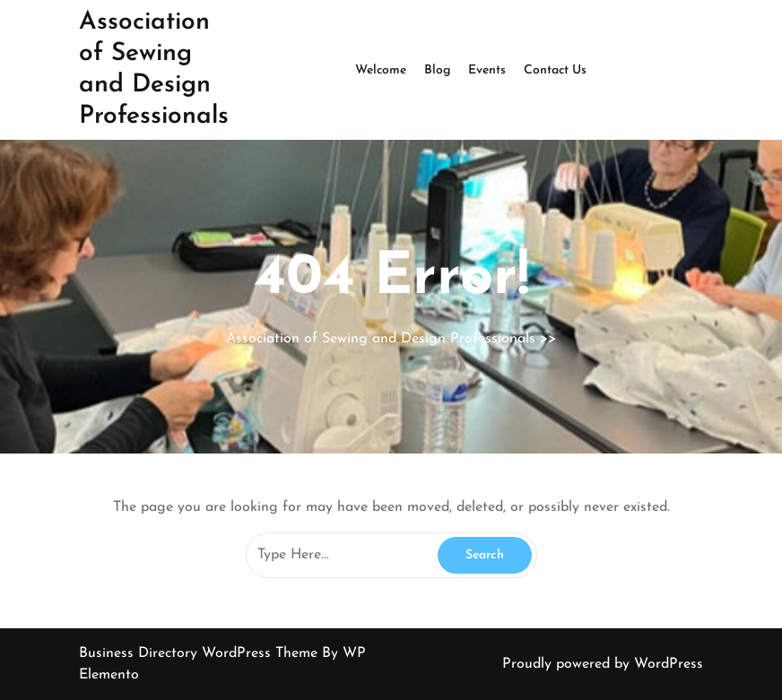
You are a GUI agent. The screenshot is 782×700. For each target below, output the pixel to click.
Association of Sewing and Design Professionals (381, 339)
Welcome (381, 70)
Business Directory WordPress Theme (200, 653)
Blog (437, 70)
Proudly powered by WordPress (603, 664)
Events (487, 70)
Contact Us (555, 70)
